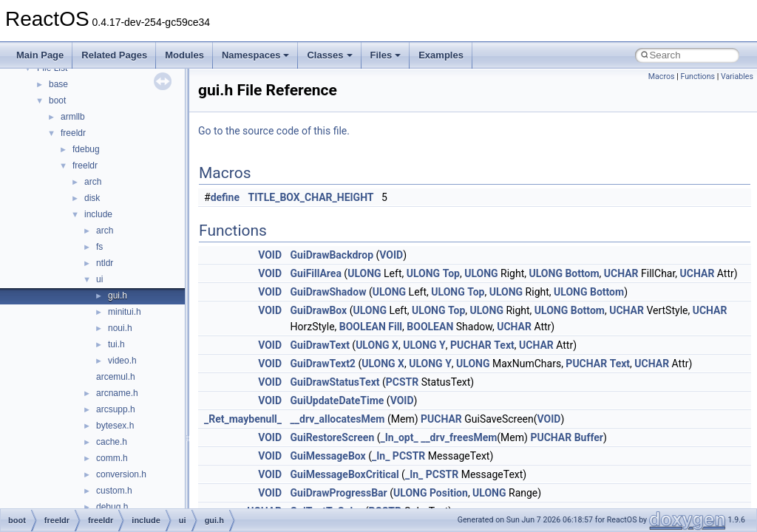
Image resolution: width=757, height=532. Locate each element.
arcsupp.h (116, 409)
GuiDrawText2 (323, 364)
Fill (395, 327)
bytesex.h (115, 426)
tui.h (116, 344)
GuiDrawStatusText (335, 382)
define (225, 197)
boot (57, 100)
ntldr (105, 263)
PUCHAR (471, 345)
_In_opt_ (400, 437)
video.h (122, 361)
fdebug (86, 149)
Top (451, 273)
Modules (184, 55)
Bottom (582, 273)
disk (92, 198)
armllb (73, 117)
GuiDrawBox (319, 310)
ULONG (364, 273)
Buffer (589, 437)
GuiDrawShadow (329, 292)
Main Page (40, 55)
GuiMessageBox (328, 456)
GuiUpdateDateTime (337, 400)
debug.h (112, 507)
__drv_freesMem (459, 437)
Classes (329, 55)
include (98, 214)
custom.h (114, 491)
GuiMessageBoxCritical (345, 474)
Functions (697, 76)
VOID (270, 255)
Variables (737, 76)
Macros (662, 76)
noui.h (120, 328)
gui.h (118, 296)
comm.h (112, 458)
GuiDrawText (320, 345)
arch (93, 182)
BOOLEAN (363, 327)
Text (504, 345)
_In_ (381, 456)
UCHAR (621, 273)
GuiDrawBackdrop (332, 255)
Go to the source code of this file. (274, 131)
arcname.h (117, 393)
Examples (441, 55)
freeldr (73, 133)
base (58, 84)
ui (99, 279)
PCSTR (402, 382)
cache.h (112, 442)
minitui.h (125, 312)
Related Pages (114, 55)
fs (99, 247)
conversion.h (121, 474)
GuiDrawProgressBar (339, 493)
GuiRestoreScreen (333, 437)
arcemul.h (116, 377)
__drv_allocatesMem (338, 419)
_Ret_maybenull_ (243, 419)
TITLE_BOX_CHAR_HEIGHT (311, 197)
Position (449, 493)
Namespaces (256, 55)
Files (386, 55)
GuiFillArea (316, 273)
